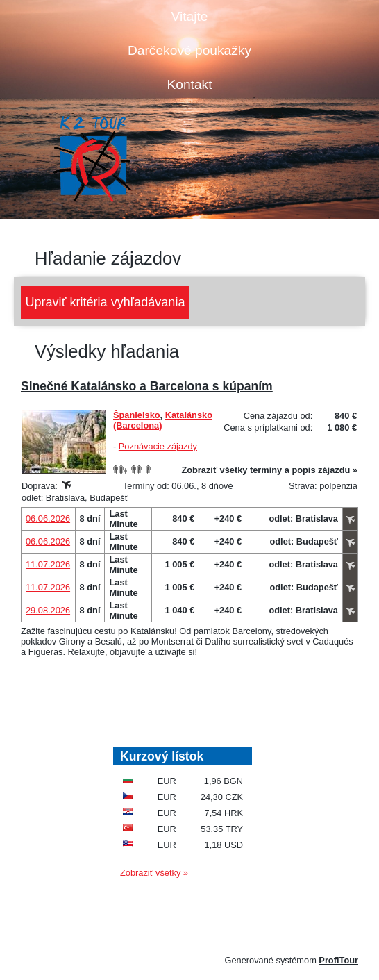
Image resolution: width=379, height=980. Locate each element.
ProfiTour (338, 960)
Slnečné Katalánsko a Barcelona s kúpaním (147, 386)
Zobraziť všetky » (154, 873)
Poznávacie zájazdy (158, 446)
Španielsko (137, 415)
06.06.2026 (48, 518)
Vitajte (190, 16)
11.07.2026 (48, 564)
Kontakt (189, 84)
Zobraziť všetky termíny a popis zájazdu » (269, 470)
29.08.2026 (48, 610)
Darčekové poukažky (189, 50)
